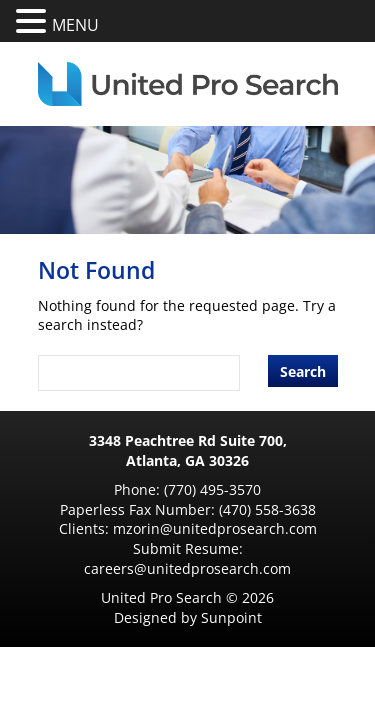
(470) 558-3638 (267, 509)
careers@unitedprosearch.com (187, 568)
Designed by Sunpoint (188, 617)
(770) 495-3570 (212, 489)
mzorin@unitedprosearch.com (215, 528)
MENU (75, 25)
